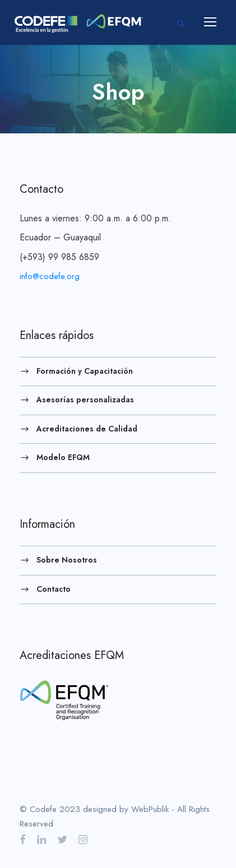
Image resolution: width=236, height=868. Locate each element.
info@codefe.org (50, 276)
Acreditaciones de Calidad (87, 428)
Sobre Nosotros (67, 560)
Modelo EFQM (63, 457)
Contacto (54, 588)
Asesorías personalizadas (85, 400)
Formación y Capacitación (85, 370)
